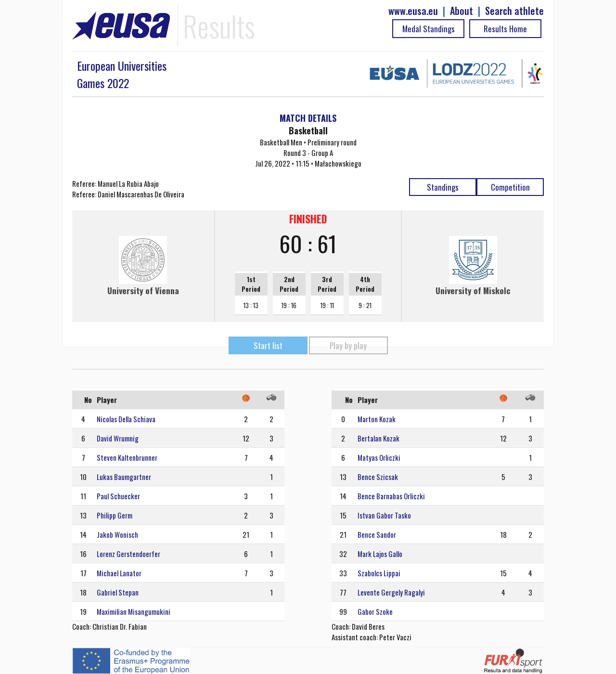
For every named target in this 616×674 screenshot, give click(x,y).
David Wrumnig (118, 438)
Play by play (348, 345)
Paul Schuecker (118, 496)
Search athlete (514, 11)
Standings (443, 187)
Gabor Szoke (375, 611)
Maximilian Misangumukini (134, 611)
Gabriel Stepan (118, 592)
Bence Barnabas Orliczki (391, 496)
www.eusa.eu (413, 11)
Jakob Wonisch (117, 534)
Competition (510, 187)
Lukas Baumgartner (124, 477)
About (462, 11)
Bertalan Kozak (379, 438)
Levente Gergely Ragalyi (391, 592)
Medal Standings (429, 29)
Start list (268, 345)
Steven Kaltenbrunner (127, 457)
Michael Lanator (119, 573)
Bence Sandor (377, 534)
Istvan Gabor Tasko (384, 515)
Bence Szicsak (378, 477)
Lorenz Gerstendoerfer (128, 554)
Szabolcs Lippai (379, 573)
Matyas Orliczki (379, 457)
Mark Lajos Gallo (380, 554)
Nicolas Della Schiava (126, 419)
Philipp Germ (115, 515)
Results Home (505, 29)
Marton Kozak (377, 419)
